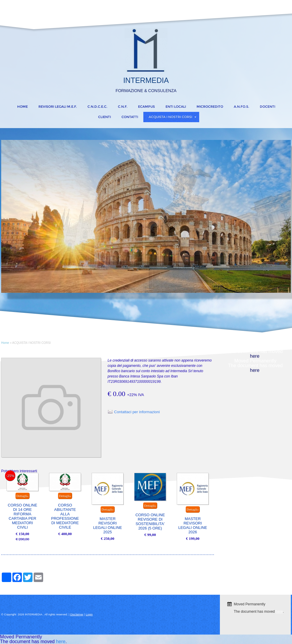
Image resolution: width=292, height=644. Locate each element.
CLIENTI (104, 117)
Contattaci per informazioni (137, 412)
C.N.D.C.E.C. (97, 107)
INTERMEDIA (146, 80)
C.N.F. (123, 107)
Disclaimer (77, 614)
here (255, 356)
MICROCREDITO (210, 107)
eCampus (146, 107)
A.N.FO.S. (241, 107)
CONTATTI (130, 117)
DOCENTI (267, 107)
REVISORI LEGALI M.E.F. (58, 107)
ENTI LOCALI (176, 107)
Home (22, 107)
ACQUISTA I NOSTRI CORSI (172, 117)
